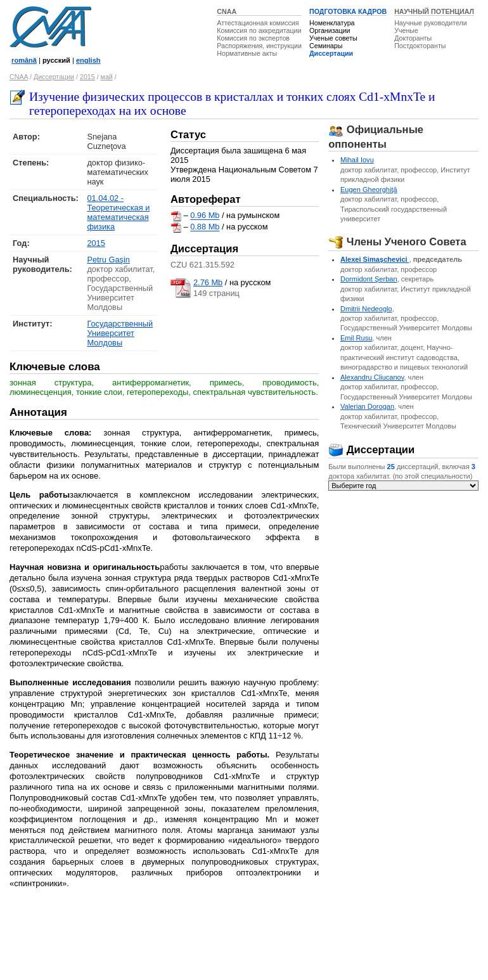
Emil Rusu (356, 338)
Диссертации (331, 53)
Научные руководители (431, 23)
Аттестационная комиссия (258, 23)
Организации (330, 30)
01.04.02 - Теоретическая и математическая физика (118, 212)
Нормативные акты (247, 53)
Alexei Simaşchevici (375, 259)
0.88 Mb (205, 227)
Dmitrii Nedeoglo (366, 309)
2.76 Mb (208, 282)
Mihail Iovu (357, 160)
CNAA (227, 11)
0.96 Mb (205, 216)
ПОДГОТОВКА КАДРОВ (348, 11)
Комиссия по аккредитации (259, 30)
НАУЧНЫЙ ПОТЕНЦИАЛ (434, 11)
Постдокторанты (420, 46)
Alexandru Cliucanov (372, 377)
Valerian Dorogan (367, 406)
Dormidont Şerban (369, 279)
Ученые (406, 30)
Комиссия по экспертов (253, 38)
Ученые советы (333, 38)
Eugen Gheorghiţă (369, 190)
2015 (87, 77)
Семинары (326, 46)
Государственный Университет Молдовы (120, 333)
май (107, 77)
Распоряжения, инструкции (259, 46)
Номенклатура (332, 23)
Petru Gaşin (108, 260)
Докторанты (413, 38)
